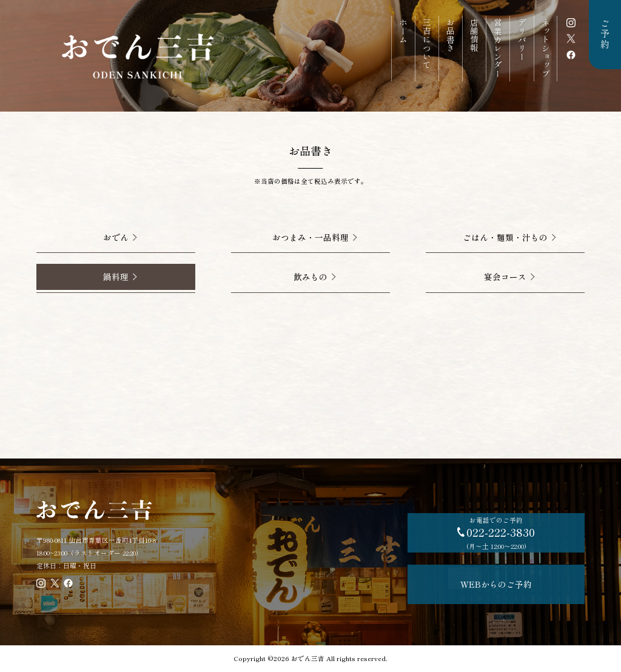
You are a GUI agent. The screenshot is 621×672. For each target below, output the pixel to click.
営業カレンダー (498, 48)
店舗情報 (474, 35)
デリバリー (522, 39)
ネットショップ (546, 48)
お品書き (451, 35)
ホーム (403, 31)
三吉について (427, 44)
